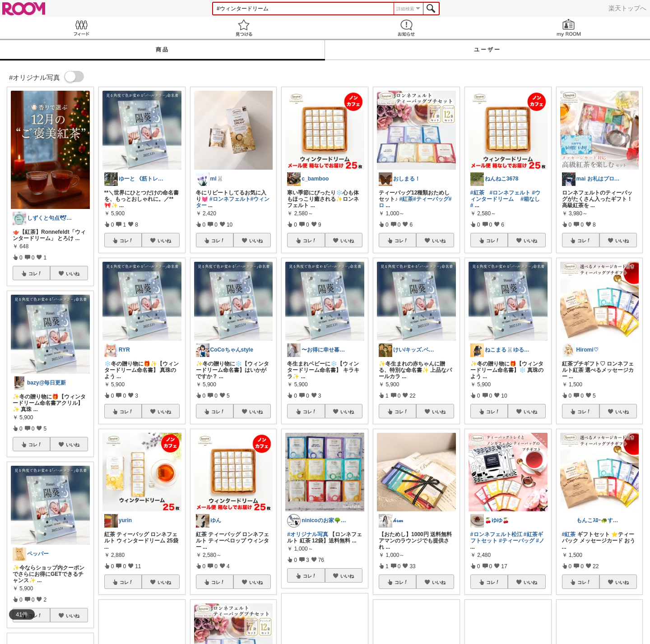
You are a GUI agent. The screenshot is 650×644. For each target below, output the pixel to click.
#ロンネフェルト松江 (496, 534)
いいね (73, 273)
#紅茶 (406, 199)
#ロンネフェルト (230, 199)
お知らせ (406, 28)
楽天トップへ (627, 8)
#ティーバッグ (431, 199)
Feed (81, 28)
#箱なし (530, 199)
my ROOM (569, 28)
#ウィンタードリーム (505, 196)
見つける (244, 28)
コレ (35, 273)
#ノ (540, 541)
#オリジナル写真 (308, 534)
